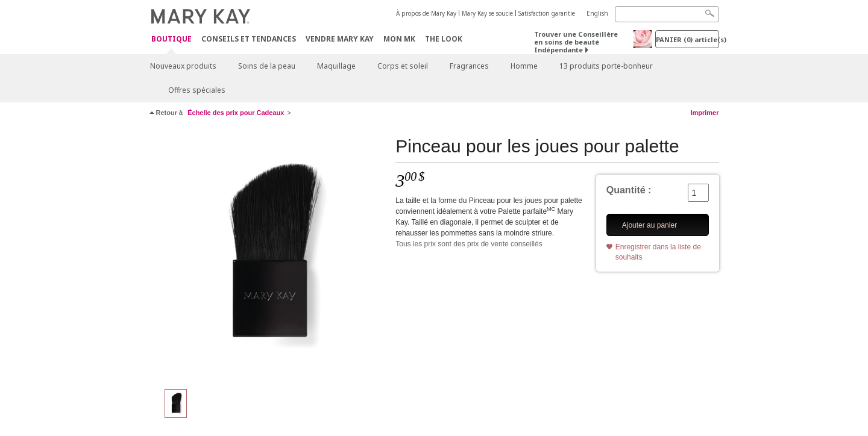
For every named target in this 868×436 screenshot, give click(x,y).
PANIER (687, 39)
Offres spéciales (197, 90)
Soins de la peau (267, 66)
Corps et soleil (403, 66)
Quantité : (629, 190)
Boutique (171, 39)
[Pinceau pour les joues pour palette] (268, 257)
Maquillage (336, 66)
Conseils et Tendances (249, 39)
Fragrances (469, 66)
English (597, 13)
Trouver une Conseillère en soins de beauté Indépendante (576, 42)
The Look (444, 39)
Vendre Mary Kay (340, 39)
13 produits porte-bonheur (606, 66)
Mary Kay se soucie (487, 13)
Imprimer (704, 113)
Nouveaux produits (183, 66)
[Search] (667, 14)
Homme (524, 66)
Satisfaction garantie (547, 13)
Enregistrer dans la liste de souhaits (658, 252)
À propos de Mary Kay (426, 13)
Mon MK (399, 39)
